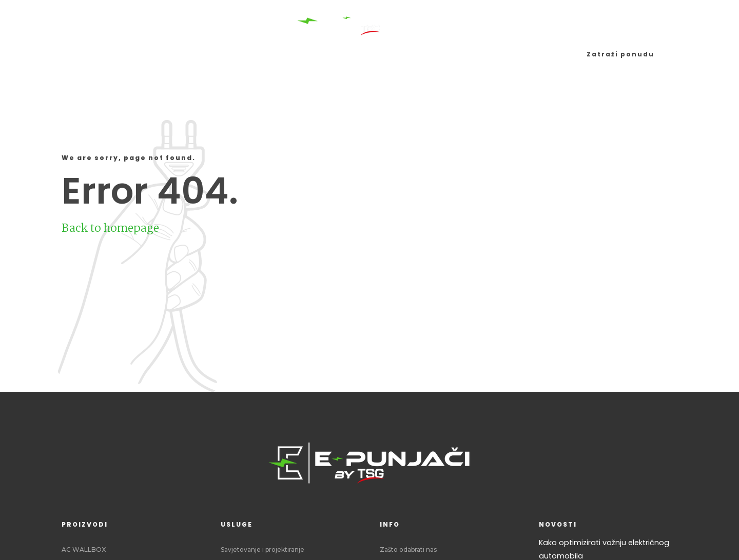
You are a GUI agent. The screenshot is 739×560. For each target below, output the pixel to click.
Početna (87, 54)
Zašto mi (534, 54)
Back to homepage (110, 228)
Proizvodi (149, 54)
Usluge (207, 54)
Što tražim (429, 54)
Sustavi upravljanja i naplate (313, 54)
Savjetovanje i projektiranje (262, 549)
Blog (484, 54)
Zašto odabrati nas (408, 549)
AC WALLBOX (84, 549)
